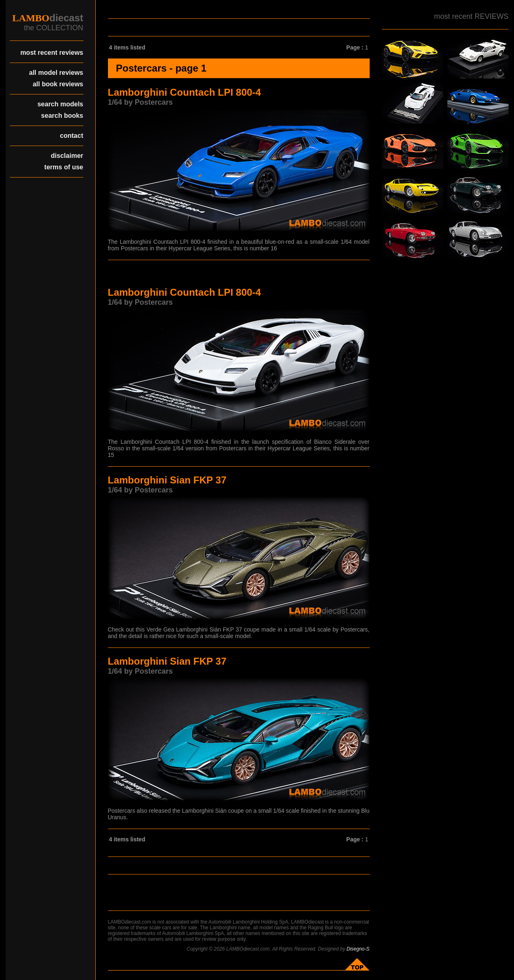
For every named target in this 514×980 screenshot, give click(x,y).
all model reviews (56, 73)
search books (62, 116)
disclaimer (67, 156)
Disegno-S (358, 949)
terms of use (64, 167)
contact (72, 136)
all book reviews (58, 84)
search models (60, 104)
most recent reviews (52, 53)
